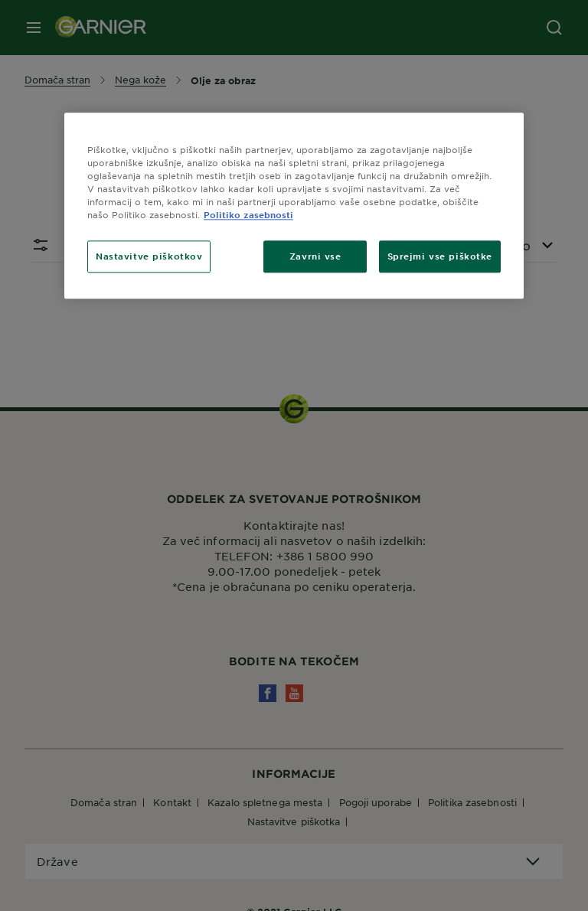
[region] (294, 206)
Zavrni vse (315, 256)
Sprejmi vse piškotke (440, 256)
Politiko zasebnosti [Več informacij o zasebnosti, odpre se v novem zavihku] (248, 214)
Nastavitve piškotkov (149, 256)
